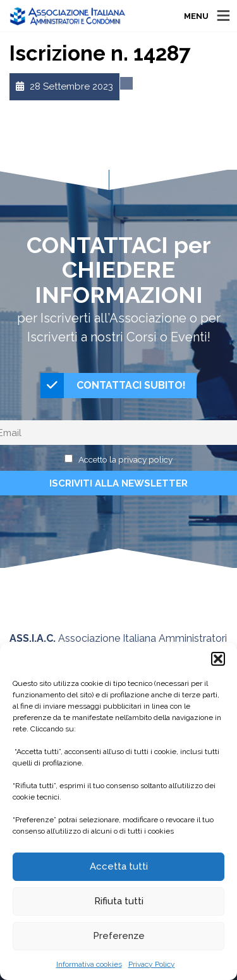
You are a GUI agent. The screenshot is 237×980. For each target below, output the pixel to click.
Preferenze (119, 936)
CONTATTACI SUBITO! (113, 386)
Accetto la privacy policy (125, 459)
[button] (218, 659)
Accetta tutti (119, 866)
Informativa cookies (89, 964)
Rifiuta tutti (119, 901)
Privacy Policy (152, 964)
